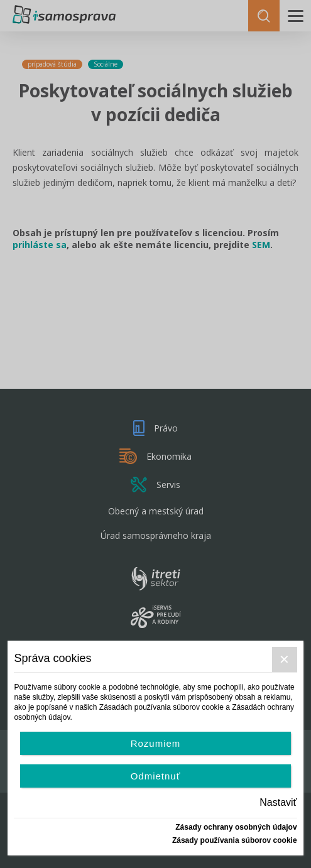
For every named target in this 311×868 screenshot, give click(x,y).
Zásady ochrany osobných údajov (236, 827)
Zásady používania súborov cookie (235, 840)
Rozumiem (156, 743)
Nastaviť (278, 802)
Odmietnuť (156, 776)
